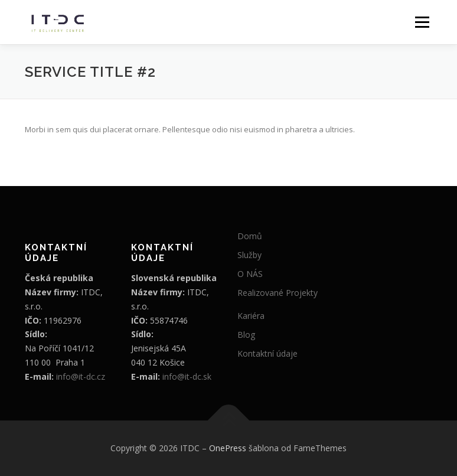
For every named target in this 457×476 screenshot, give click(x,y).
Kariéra (251, 316)
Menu (422, 22)
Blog (246, 335)
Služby (249, 255)
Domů (250, 236)
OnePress (228, 448)
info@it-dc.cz (81, 376)
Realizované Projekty (278, 293)
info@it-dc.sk (187, 376)
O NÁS (250, 274)
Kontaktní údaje (267, 353)
